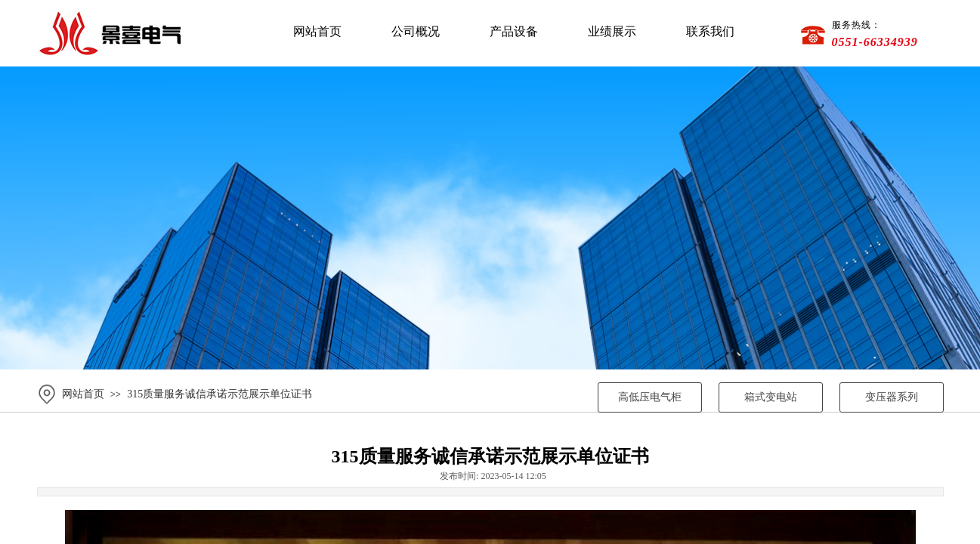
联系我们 (710, 31)
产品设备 (514, 31)
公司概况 (416, 31)
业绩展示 (612, 31)
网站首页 (317, 31)
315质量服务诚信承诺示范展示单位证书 (219, 394)
